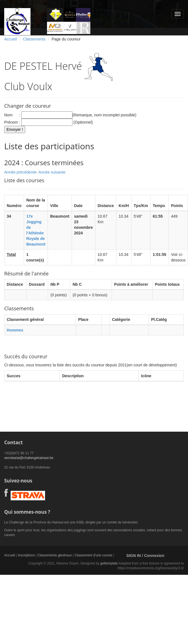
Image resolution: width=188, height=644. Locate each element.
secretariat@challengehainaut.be (29, 458)
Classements (34, 39)
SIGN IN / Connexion (145, 556)
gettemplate (109, 563)
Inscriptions (26, 555)
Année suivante (52, 172)
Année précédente (20, 172)
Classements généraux (55, 555)
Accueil (10, 39)
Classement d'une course (94, 555)
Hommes (15, 330)
